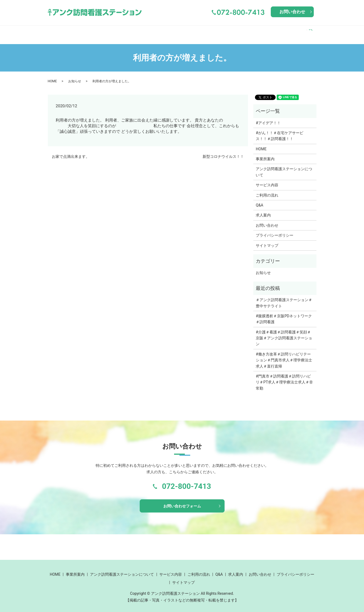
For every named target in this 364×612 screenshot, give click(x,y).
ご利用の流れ (247, 32)
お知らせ (75, 76)
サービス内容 (211, 32)
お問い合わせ (292, 12)
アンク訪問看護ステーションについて (145, 32)
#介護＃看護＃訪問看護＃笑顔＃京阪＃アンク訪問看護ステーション (284, 333)
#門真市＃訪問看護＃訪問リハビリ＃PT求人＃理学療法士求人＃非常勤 (284, 377)
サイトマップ (267, 240)
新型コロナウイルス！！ (223, 151)
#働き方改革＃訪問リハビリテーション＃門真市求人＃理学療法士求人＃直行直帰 (284, 355)
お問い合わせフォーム (182, 502)
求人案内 (292, 32)
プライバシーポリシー (275, 230)
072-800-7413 (187, 481)
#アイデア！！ (268, 118)
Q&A (272, 32)
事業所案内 (82, 32)
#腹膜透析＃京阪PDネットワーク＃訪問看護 (284, 314)
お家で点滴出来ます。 (71, 151)
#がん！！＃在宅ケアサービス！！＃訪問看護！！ (280, 131)
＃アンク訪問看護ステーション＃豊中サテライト (284, 298)
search (312, 32)
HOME (57, 32)
